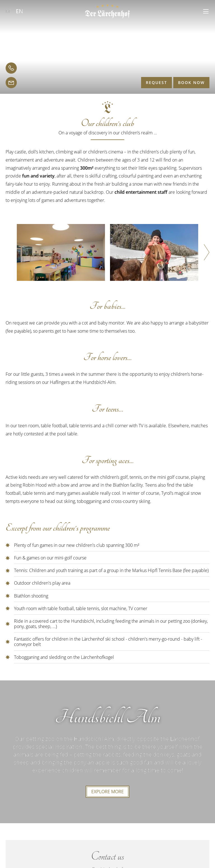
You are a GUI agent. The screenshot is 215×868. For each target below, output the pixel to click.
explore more (107, 792)
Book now (191, 82)
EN (19, 11)
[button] (206, 11)
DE (8, 11)
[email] (11, 83)
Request (156, 82)
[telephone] (11, 68)
